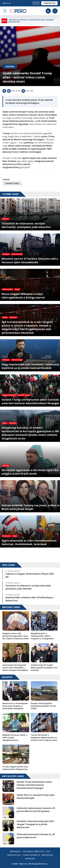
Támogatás (49, 3)
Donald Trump (12, 183)
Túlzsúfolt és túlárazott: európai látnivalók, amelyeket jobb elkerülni (31, 21)
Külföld (10, 67)
